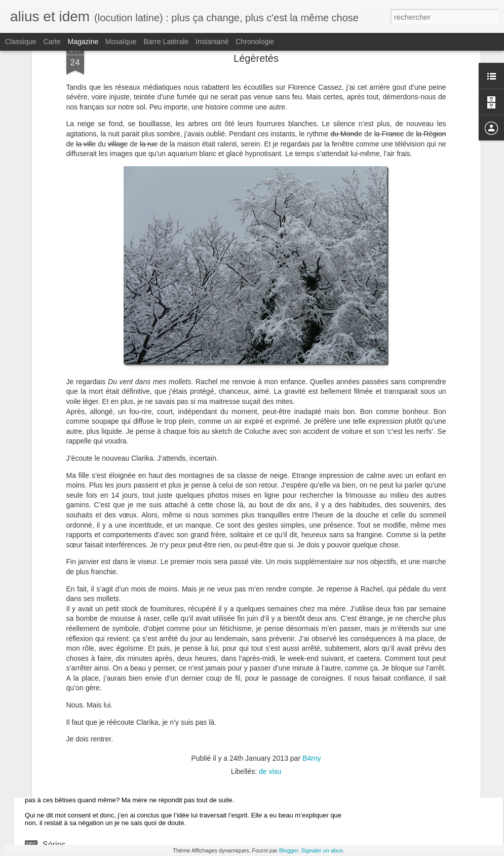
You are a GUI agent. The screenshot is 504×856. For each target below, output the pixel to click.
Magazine (83, 42)
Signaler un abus (322, 850)
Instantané (212, 42)
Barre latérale (166, 42)
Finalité (56, 774)
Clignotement (66, 711)
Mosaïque (121, 42)
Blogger (288, 850)
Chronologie (255, 42)
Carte (52, 42)
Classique (21, 42)
